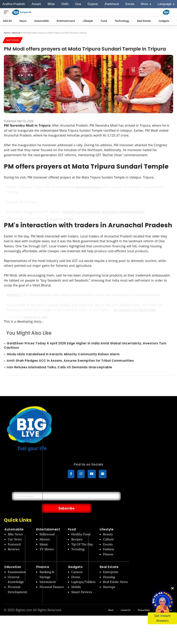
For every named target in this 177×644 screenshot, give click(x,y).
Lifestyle (107, 521)
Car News (15, 531)
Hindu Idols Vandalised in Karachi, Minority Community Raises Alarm (63, 354)
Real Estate (109, 559)
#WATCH (13, 295)
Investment (48, 574)
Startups (109, 579)
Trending (78, 541)
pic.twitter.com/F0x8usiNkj (135, 310)
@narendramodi (88, 187)
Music (44, 536)
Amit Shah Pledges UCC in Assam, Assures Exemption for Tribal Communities (70, 361)
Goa (78, 4)
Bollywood (47, 526)
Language (166, 4)
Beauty (108, 526)
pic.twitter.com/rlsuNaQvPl (123, 212)
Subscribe (93, 500)
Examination (17, 564)
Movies (45, 531)
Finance (43, 559)
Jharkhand (111, 4)
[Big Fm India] (166, 12)
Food (72, 521)
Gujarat (92, 4)
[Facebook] (71, 474)
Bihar (51, 4)
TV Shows (47, 541)
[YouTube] (92, 474)
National (13, 40)
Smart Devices (82, 584)
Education (13, 559)
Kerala (130, 4)
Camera (77, 564)
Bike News (15, 526)
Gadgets (75, 559)
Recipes (77, 531)
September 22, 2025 (64, 219)
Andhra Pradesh (14, 4)
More (146, 4)
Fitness (108, 546)
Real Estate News (115, 574)
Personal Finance (52, 579)
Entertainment (48, 521)
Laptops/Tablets (83, 574)
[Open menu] (7, 12)
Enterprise (111, 564)
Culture (108, 531)
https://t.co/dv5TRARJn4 (81, 212)
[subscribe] (103, 474)
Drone (76, 569)
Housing (109, 569)
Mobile (76, 579)
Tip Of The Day (82, 536)
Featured (14, 536)
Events (108, 536)
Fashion (109, 541)
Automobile (14, 521)
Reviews (14, 541)
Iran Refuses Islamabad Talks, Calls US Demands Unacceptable (59, 367)
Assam (36, 4)
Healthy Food (81, 526)
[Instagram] (81, 474)
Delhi (65, 4)
